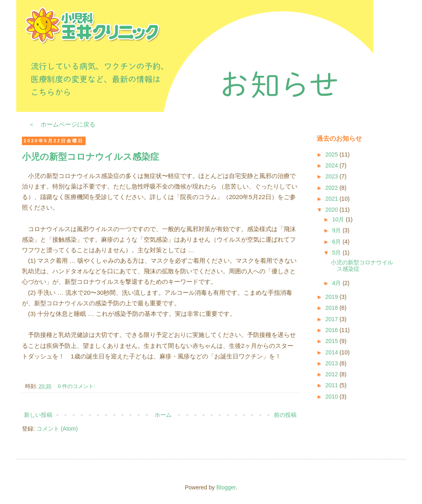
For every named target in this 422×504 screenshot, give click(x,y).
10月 (339, 219)
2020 (333, 210)
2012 (333, 374)
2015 (333, 341)
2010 (333, 397)
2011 (333, 385)
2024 (333, 165)
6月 (337, 242)
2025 (333, 154)
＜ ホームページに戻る (62, 124)
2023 (333, 176)
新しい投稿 (38, 415)
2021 (333, 199)
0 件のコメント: (78, 386)
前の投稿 (285, 415)
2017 (333, 319)
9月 (337, 230)
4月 (337, 283)
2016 (333, 330)
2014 (333, 352)
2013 (333, 363)
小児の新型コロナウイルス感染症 (90, 157)
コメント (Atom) (57, 429)
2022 (333, 188)
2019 (333, 297)
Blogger (226, 487)
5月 (337, 253)
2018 (333, 308)
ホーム (163, 415)
